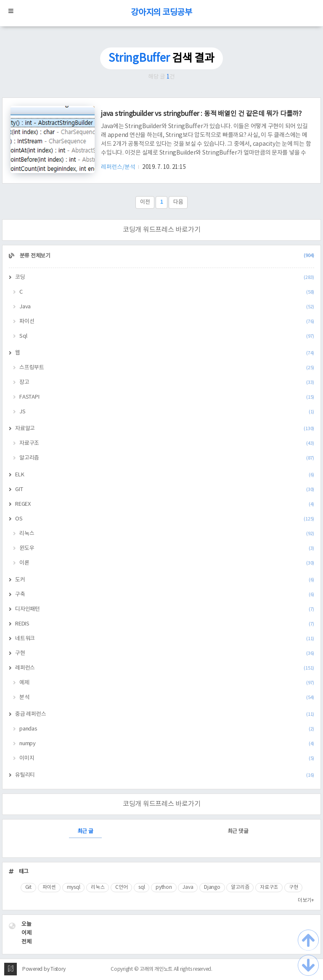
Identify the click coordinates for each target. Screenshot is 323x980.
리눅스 (167, 534)
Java (167, 307)
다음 (178, 202)
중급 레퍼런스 (165, 714)
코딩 (165, 277)
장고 (167, 382)
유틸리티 (165, 775)
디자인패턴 (165, 609)
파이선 (167, 322)
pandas (167, 729)
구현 (165, 653)
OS (165, 519)
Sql (167, 336)
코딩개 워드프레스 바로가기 (162, 230)
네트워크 (165, 639)
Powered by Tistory (44, 969)
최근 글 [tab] (85, 832)
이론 (167, 563)
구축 (165, 595)
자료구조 (167, 443)
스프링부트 (167, 368)
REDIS (165, 624)
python (164, 887)
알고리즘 (167, 458)
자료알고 (165, 429)
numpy (167, 744)
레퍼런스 (165, 668)
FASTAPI (167, 397)
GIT (165, 490)
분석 (167, 698)
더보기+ (306, 900)
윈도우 (167, 548)
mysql (74, 887)
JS (167, 412)
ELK (165, 475)
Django (212, 887)
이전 (145, 202)
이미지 (167, 758)
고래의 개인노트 (156, 969)
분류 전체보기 (166, 256)
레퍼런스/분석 (119, 167)
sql (142, 887)
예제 (167, 683)
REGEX (165, 504)
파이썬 (49, 887)
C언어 (121, 887)
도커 (165, 580)
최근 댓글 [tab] (238, 832)
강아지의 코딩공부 (161, 13)
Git (28, 887)
